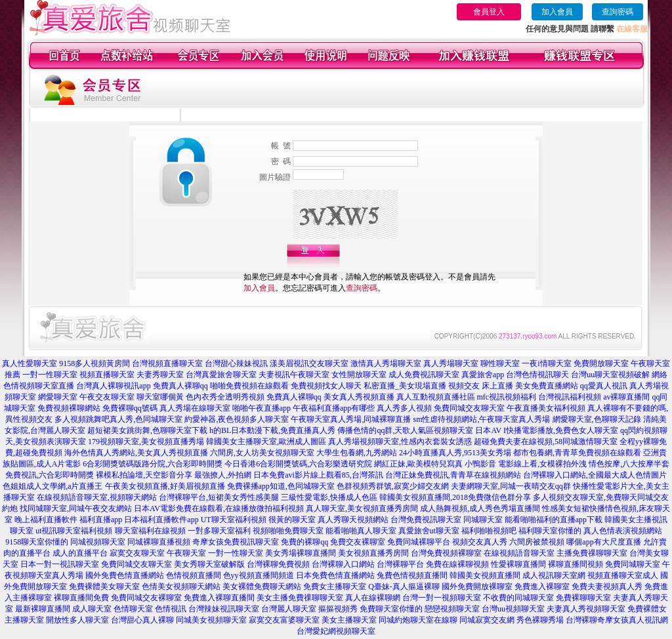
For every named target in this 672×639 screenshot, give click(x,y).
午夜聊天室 (186, 553)
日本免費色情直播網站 (335, 575)
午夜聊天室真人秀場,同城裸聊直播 (351, 419)
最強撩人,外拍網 (223, 475)
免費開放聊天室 (601, 363)
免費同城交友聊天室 (469, 408)
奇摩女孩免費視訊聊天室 (236, 542)
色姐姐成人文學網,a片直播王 (52, 486)
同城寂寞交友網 (487, 620)
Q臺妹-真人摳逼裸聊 (404, 587)
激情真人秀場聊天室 (386, 363)
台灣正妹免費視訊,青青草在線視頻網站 (453, 475)
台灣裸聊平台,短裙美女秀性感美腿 (219, 497)
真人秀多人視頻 (404, 408)
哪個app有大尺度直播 (603, 542)
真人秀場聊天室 (451, 363)
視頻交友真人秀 (480, 542)
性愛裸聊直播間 (518, 564)
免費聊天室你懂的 (391, 609)
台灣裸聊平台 (400, 564)
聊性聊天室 (500, 363)
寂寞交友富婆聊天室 (284, 620)
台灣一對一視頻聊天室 (442, 598)
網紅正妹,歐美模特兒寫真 (418, 464)
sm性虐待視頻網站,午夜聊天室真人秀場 (481, 419)
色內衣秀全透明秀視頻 (225, 397)
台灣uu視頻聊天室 (513, 609)
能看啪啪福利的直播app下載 (554, 520)
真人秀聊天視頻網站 (353, 520)
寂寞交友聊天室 (137, 553)
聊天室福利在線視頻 (150, 531)
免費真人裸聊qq (180, 386)
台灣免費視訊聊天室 (426, 520)
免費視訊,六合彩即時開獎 (50, 475)
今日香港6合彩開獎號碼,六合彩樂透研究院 (298, 464)
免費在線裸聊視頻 (457, 564)
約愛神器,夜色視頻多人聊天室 (237, 419)
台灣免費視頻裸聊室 (446, 553)
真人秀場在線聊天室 (195, 408)
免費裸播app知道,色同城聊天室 (281, 486)
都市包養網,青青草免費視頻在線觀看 (577, 453)
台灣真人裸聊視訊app (113, 386)
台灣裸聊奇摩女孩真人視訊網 (617, 620)
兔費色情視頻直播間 (412, 575)
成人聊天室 (92, 609)
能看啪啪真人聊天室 (361, 531)
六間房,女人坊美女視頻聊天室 (262, 453)
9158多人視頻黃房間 (94, 363)
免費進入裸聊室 (542, 587)
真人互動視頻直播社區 (436, 397)
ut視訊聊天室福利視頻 (74, 531)
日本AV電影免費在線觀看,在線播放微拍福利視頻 (219, 508)
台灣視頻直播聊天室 (167, 363)
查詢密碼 (618, 12)
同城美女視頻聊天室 (211, 620)
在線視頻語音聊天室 (519, 553)
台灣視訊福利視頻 (570, 397)
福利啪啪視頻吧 (489, 531)
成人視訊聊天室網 (554, 575)
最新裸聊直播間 (43, 609)
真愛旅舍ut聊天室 (429, 531)
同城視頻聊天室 (98, 542)
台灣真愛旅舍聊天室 (221, 375)
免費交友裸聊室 (358, 542)
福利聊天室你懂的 (550, 531)
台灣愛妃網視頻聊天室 (336, 631)
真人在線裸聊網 (373, 598)
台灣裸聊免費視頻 (278, 564)
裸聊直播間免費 (81, 598)
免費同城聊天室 (633, 564)
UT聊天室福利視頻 (234, 520)
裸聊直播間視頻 (576, 564)
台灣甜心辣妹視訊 (236, 363)
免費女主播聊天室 (335, 587)
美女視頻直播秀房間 (373, 553)
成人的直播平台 (80, 553)
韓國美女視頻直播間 (485, 575)
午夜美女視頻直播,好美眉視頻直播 (165, 486)
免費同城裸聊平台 (419, 542)
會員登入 (489, 12)
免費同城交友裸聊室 (146, 598)
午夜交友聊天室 (107, 397)
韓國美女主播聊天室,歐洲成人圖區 (266, 442)
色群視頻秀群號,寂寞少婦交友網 (393, 486)
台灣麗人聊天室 (289, 609)
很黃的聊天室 (292, 520)
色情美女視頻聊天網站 (181, 587)
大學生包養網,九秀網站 (357, 453)
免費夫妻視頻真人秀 (607, 587)
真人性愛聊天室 (30, 363)
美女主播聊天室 (349, 620)
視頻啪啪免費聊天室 (288, 531)
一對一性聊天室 (50, 375)
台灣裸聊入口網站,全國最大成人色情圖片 (595, 475)
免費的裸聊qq (304, 542)
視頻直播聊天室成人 (623, 575)
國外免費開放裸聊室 (477, 587)
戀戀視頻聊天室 (452, 609)
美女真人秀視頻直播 (359, 397)
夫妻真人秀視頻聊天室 (586, 609)
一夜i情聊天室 (546, 363)
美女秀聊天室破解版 (209, 564)
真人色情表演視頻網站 (623, 531)
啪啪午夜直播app (262, 408)
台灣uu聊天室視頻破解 (610, 375)
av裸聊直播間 (626, 397)
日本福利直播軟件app (161, 520)
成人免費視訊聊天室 (424, 375)
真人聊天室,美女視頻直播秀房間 (362, 508)
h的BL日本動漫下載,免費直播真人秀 (272, 430)
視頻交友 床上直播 (481, 386)
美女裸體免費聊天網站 (262, 587)
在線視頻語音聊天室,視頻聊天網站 (97, 497)
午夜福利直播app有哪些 (334, 408)
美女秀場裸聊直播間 (301, 553)
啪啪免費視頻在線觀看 (249, 386)
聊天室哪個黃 (160, 397)
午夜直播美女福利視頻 (546, 408)
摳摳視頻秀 (338, 609)
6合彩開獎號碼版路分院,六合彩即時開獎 (153, 464)
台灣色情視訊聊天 (537, 375)
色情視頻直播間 (194, 575)
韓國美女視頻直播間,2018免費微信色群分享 (455, 497)
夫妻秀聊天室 (160, 375)
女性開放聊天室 (359, 375)
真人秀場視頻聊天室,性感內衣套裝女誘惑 (400, 442)
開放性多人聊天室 (77, 620)
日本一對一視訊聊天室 (60, 564)
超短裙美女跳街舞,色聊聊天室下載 (147, 430)
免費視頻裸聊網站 (69, 408)
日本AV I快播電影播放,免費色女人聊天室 (547, 430)
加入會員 (557, 12)
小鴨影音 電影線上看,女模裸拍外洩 (526, 464)
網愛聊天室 (58, 397)
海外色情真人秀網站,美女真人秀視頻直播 (136, 453)
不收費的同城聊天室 (518, 598)
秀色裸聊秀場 (540, 620)
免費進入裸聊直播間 (219, 598)
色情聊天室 (133, 609)
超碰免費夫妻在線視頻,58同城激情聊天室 (546, 442)
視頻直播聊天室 (107, 375)
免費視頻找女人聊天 (326, 386)
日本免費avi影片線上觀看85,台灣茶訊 (318, 475)
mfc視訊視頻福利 (507, 397)
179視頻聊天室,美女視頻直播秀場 (146, 442)
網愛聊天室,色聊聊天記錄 (597, 419)
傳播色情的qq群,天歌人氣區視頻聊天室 (405, 430)
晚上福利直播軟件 (46, 520)
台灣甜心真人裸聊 (142, 620)
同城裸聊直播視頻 (159, 542)
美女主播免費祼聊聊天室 (300, 598)
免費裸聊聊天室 (583, 598)
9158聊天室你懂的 (37, 542)
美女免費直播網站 (547, 386)
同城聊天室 (483, 520)
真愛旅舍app (483, 375)
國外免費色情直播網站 (125, 575)
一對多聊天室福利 (219, 531)
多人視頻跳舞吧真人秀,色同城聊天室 (118, 419)
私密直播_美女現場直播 (405, 386)
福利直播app (101, 520)
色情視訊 (171, 609)
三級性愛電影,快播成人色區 (329, 497)
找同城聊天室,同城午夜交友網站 (76, 508)
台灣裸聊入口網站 (343, 564)
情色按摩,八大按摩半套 (629, 464)
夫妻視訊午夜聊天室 (294, 375)
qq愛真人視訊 (604, 386)
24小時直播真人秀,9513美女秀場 (455, 453)
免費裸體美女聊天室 (104, 587)
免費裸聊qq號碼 (130, 408)
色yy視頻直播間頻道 (259, 575)
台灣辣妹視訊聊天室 (224, 609)
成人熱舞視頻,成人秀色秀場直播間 (480, 508)
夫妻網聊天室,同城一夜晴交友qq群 (511, 486)
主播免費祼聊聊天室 (592, 553)
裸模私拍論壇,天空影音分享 (144, 475)
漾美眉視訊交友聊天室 (309, 363)
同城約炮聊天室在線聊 (418, 620)
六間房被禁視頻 (537, 542)
